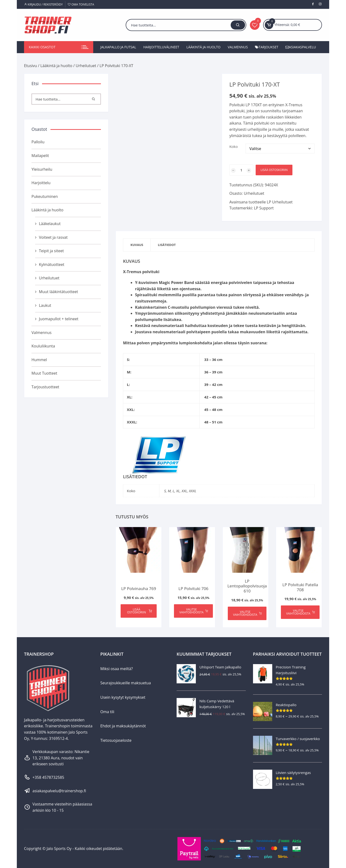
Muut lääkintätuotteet (59, 292)
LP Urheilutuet (280, 202)
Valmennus (238, 47)
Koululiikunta (43, 346)
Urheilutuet (86, 66)
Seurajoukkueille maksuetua (126, 683)
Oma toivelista (81, 4)
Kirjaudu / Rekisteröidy (43, 4)
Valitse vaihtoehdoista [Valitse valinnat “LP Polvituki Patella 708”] (300, 612)
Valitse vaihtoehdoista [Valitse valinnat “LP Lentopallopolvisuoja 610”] (247, 613)
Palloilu (38, 142)
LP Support (264, 208)
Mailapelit (40, 156)
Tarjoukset (267, 47)
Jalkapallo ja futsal (118, 47)
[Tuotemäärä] (241, 170)
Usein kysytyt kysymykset (123, 697)
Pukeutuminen (45, 196)
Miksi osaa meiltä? (117, 669)
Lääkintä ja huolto (204, 47)
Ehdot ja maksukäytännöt (123, 726)
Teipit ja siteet (51, 251)
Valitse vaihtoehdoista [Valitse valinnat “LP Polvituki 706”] (194, 611)
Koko (233, 146)
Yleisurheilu (42, 169)
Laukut (45, 305)
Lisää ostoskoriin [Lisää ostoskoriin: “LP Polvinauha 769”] (139, 611)
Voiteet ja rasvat (53, 237)
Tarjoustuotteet (45, 387)
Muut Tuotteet (44, 373)
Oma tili (107, 712)
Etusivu (31, 66)
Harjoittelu (41, 183)
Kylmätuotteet (52, 264)
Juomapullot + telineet (59, 319)
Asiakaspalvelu (301, 47)
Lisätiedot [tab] (167, 245)
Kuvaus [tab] (137, 245)
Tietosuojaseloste (116, 740)
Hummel (39, 360)
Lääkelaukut (50, 224)
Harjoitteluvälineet (161, 47)
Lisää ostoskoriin (274, 170)
